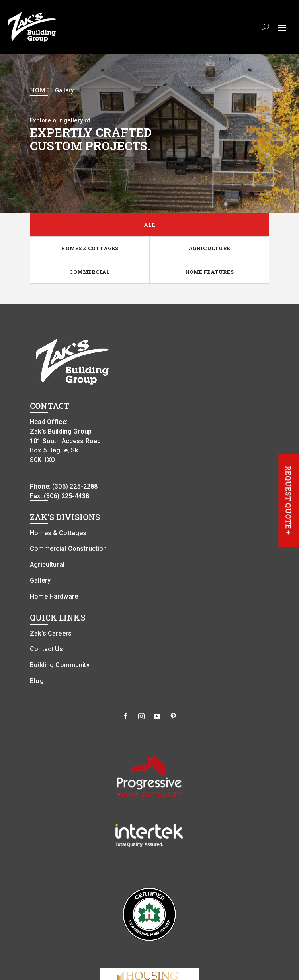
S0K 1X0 (42, 460)
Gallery (40, 580)
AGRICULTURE (209, 248)
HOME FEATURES (209, 272)
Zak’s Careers (51, 633)
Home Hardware (54, 596)
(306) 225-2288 (75, 486)
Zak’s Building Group (61, 431)
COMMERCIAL (90, 272)
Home (40, 90)
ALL (150, 225)
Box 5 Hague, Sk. (55, 451)
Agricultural (47, 565)
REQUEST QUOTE (289, 500)
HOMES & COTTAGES (90, 248)
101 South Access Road (65, 441)
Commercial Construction (68, 549)
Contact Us (47, 649)
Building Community (60, 665)
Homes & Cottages (58, 533)
